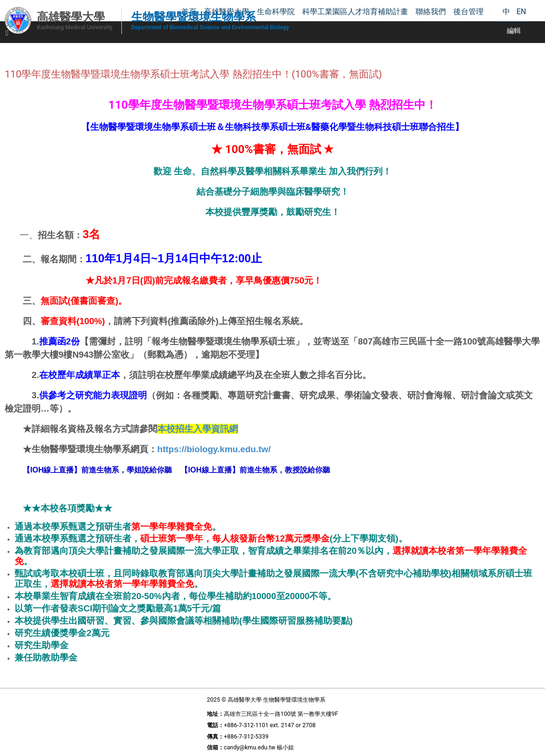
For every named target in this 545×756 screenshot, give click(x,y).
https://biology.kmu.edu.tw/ (214, 449)
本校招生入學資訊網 (198, 429)
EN (521, 12)
